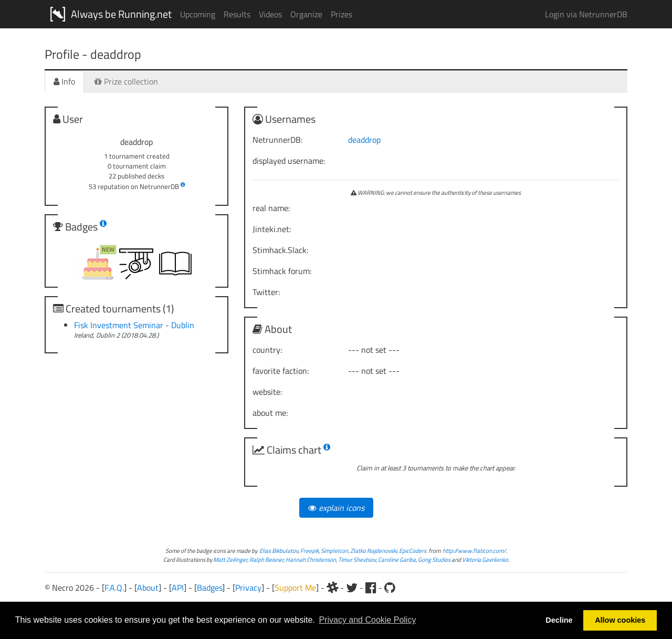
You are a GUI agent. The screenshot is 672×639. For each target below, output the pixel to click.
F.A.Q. (114, 588)
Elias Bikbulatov (279, 551)
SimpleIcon (334, 551)
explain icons (336, 508)
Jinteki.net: (272, 229)
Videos (270, 14)
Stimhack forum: (282, 271)
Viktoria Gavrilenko (485, 559)
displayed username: (289, 161)
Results (237, 14)
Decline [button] (559, 620)
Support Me (295, 588)
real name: (271, 208)
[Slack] (332, 588)
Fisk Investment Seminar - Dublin (134, 325)
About (148, 588)
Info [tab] (64, 81)
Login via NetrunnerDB (586, 14)
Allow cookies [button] (620, 620)
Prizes (342, 14)
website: (267, 392)
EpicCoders (413, 551)
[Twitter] (352, 588)
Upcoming (198, 14)
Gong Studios (434, 559)
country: (267, 350)
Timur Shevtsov (357, 559)
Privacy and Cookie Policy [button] (367, 620)
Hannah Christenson (311, 559)
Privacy (248, 588)
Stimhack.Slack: (280, 250)
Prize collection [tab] (126, 81)
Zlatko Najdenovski (374, 551)
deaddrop (364, 140)
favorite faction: (281, 371)
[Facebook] (371, 588)
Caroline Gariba (397, 559)
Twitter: (266, 292)
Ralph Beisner (266, 559)
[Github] (390, 588)
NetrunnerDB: (277, 140)
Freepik (309, 551)
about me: (270, 413)
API (178, 588)
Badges (209, 588)
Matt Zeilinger (230, 559)
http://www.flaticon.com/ (474, 551)
